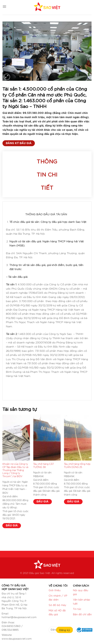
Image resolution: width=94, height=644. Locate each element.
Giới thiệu (55, 590)
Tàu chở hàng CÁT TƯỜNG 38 (44, 466)
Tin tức (77, 609)
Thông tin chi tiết (47, 174)
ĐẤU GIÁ (12, 526)
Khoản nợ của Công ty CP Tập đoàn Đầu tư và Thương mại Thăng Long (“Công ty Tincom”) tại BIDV (15, 470)
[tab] (47, 174)
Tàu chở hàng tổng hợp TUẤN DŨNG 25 (77, 466)
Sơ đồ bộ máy (57, 605)
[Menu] (4, 6)
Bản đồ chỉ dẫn (82, 615)
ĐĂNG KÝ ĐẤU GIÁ (19, 143)
